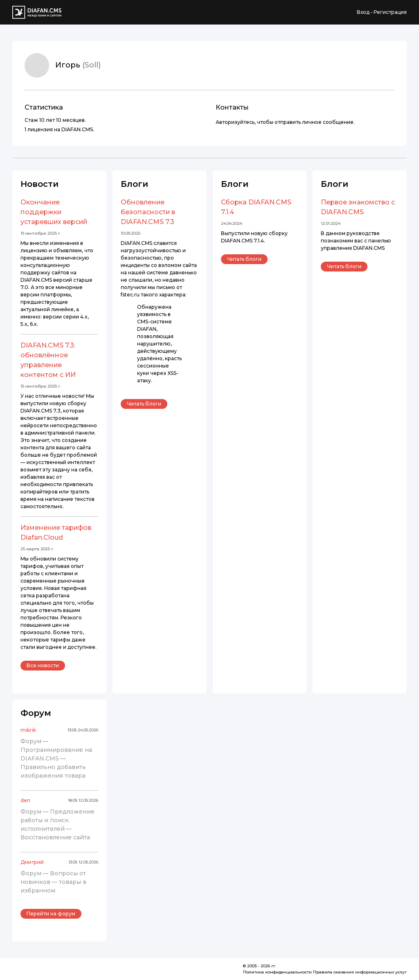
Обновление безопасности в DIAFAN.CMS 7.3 (148, 212)
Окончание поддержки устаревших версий (54, 212)
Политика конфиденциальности (277, 972)
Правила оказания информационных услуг (360, 972)
